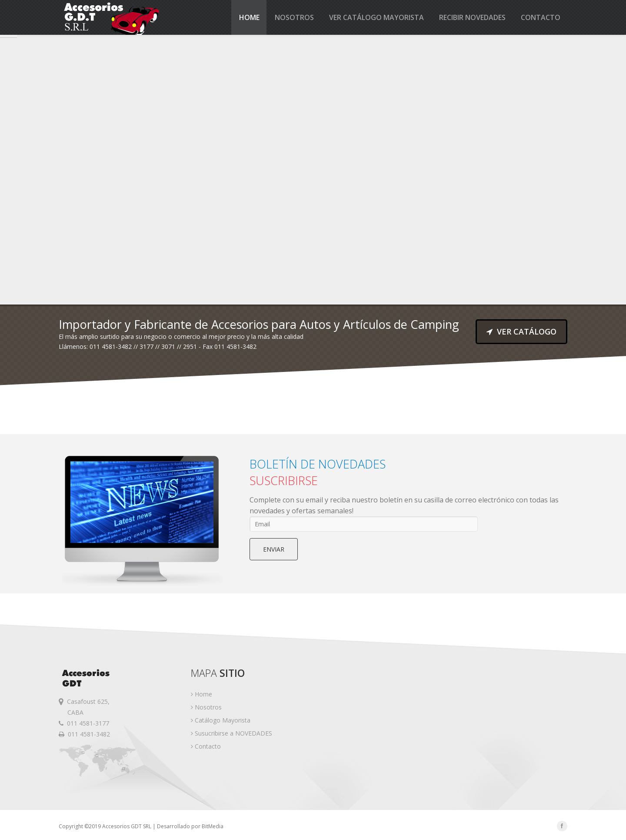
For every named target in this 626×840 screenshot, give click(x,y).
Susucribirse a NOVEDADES (231, 733)
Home (249, 17)
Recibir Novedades (472, 17)
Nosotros (294, 17)
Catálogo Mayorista (221, 720)
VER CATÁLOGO (521, 331)
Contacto (541, 17)
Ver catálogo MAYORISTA (376, 17)
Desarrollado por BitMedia (190, 826)
